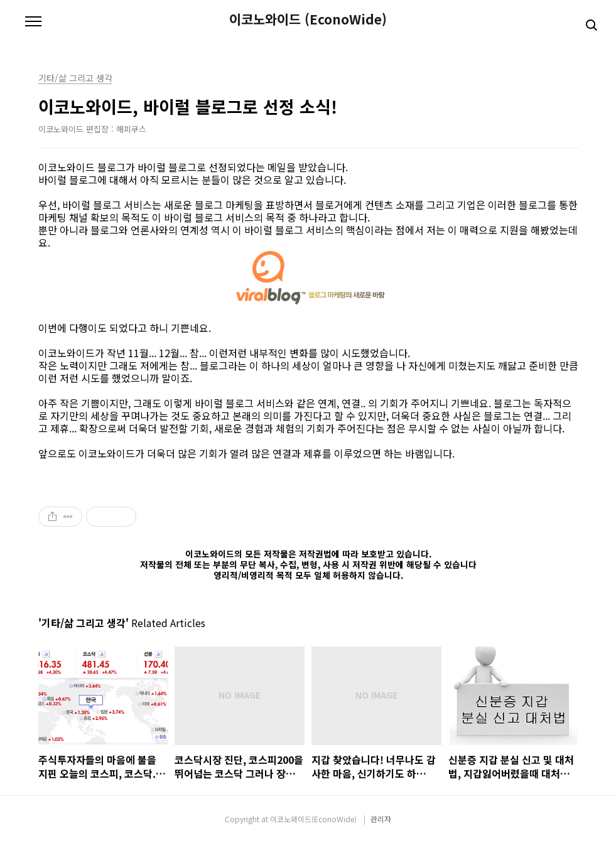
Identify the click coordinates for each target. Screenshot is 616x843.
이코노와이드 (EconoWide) (308, 19)
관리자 (381, 819)
